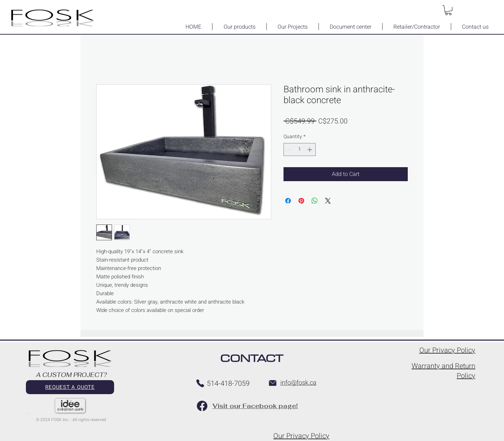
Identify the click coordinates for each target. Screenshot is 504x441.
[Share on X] (328, 201)
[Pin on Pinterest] (301, 201)
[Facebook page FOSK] (202, 406)
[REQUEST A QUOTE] (70, 387)
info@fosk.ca (298, 383)
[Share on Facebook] (288, 201)
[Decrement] (289, 150)
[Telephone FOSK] (200, 383)
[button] (448, 10)
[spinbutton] (300, 150)
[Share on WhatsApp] (315, 201)
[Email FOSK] (273, 383)
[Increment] (310, 150)
